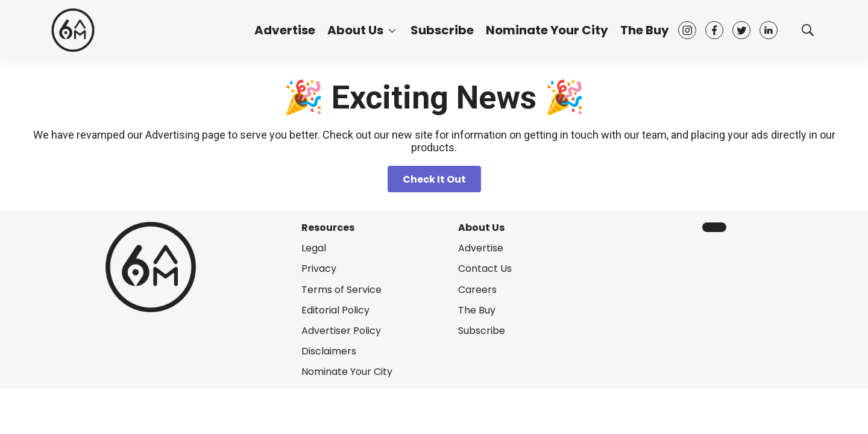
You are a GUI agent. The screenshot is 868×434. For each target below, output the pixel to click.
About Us (355, 30)
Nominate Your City (547, 30)
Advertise (285, 30)
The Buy (645, 30)
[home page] (73, 30)
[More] (392, 30)
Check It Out (434, 179)
